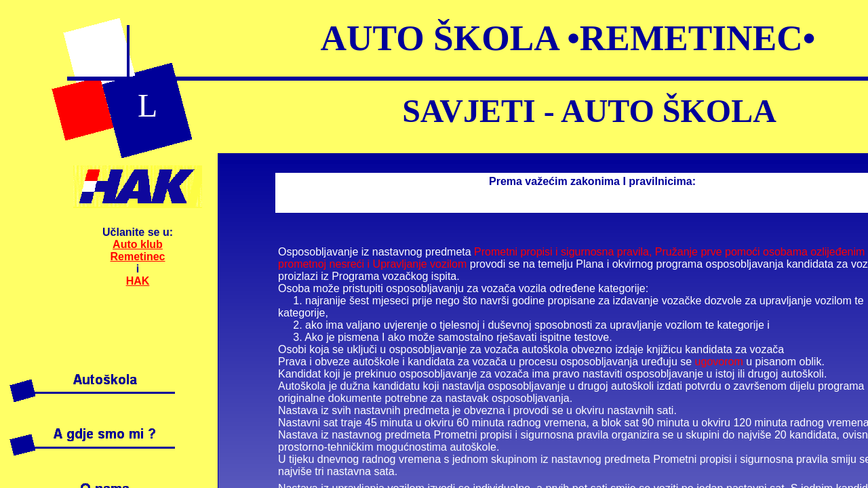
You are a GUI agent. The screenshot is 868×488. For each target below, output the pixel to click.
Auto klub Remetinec (138, 250)
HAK (138, 281)
